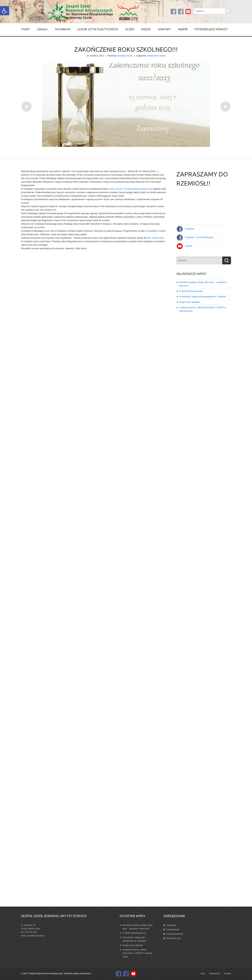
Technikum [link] (62, 29)
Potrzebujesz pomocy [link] (211, 29)
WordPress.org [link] (173, 938)
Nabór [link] (183, 29)
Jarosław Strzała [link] (125, 56)
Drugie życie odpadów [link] (190, 302)
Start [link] (25, 29)
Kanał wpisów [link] (173, 930)
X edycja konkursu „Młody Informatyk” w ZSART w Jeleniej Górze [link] (137, 953)
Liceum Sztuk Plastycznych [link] (98, 29)
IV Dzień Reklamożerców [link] (191, 291)
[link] (5, 11)
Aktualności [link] (214, 974)
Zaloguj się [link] (171, 925)
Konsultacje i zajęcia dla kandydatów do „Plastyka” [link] (203, 297)
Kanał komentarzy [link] (175, 934)
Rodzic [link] (146, 29)
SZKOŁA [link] (42, 29)
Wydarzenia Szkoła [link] (157, 56)
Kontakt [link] (165, 29)
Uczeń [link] (130, 29)
